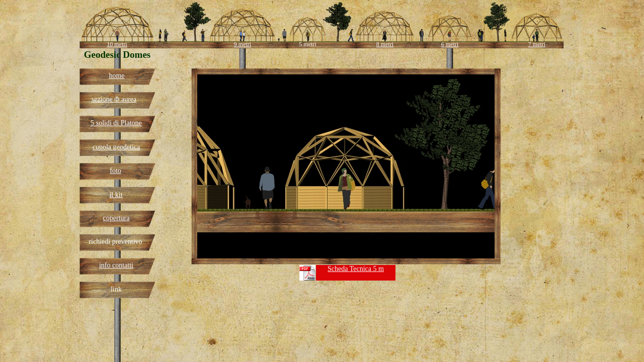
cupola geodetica (116, 147)
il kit (116, 195)
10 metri (117, 44)
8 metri (385, 44)
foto (115, 171)
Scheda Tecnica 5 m (356, 269)
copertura (116, 218)
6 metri (450, 44)
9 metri (243, 44)
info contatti (116, 265)
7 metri (537, 44)
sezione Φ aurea (114, 99)
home (116, 76)
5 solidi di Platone (116, 123)
